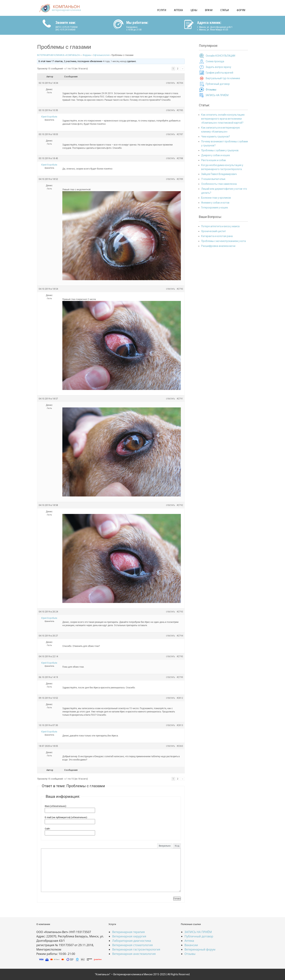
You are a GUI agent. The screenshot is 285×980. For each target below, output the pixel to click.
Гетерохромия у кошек (215, 208)
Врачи (209, 10)
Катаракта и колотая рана (217, 236)
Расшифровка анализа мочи (218, 246)
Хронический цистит (214, 231)
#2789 (180, 179)
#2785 (180, 110)
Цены (194, 10)
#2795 (180, 656)
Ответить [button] (170, 83)
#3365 (180, 746)
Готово (177, 899)
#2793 (180, 612)
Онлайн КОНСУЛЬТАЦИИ (220, 56)
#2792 (180, 505)
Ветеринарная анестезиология (134, 954)
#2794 (180, 636)
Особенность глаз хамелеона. (219, 184)
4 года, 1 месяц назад (115, 61)
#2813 (180, 725)
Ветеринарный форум (200, 949)
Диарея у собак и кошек (216, 155)
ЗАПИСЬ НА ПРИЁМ (217, 95)
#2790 (180, 289)
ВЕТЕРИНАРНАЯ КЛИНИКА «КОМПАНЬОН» (59, 55)
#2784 (180, 83)
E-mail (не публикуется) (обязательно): (66, 817)
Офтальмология (101, 55)
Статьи (225, 10)
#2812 (180, 698)
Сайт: (48, 829)
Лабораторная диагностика (132, 941)
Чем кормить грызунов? (216, 137)
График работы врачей (219, 73)
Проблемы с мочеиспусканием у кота (223, 241)
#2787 (180, 134)
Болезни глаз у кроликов (216, 198)
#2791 (180, 399)
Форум (241, 10)
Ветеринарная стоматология (132, 945)
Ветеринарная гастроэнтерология (136, 949)
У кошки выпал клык (213, 179)
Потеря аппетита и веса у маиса (220, 226)
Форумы (87, 55)
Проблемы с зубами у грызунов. (220, 150)
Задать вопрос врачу (218, 67)
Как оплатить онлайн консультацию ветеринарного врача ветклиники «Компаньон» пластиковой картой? (223, 119)
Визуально (165, 846)
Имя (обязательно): (56, 806)
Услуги (162, 10)
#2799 (180, 677)
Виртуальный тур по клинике (223, 78)
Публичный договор (218, 84)
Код (177, 846)
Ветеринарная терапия (128, 932)
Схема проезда (215, 61)
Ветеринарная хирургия (129, 936)
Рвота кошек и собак (214, 160)
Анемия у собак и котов (215, 203)
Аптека (178, 10)
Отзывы (190, 954)
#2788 (180, 158)
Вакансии (191, 945)
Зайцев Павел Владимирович (219, 174)
